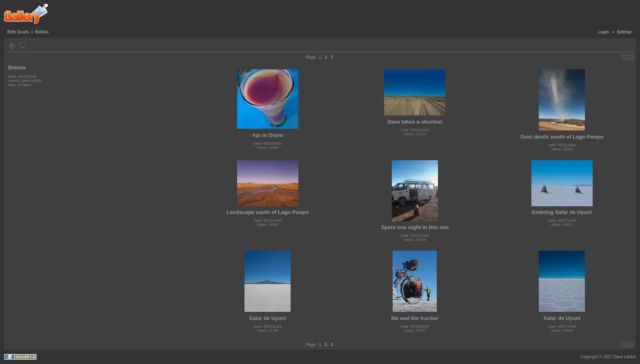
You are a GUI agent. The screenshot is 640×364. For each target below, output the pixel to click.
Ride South (18, 32)
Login (603, 32)
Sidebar (624, 32)
